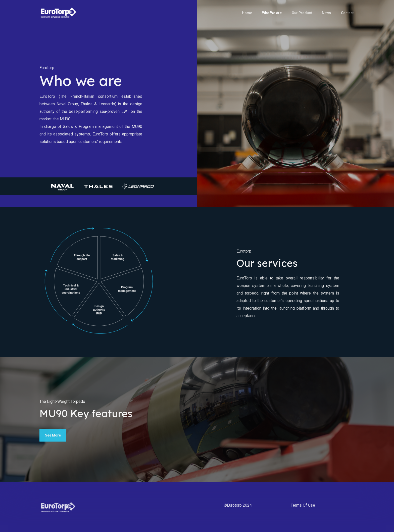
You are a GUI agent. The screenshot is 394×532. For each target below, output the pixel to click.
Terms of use (303, 505)
